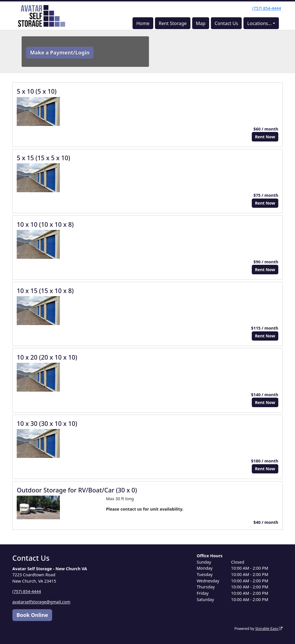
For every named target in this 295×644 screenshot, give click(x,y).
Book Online (32, 615)
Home (143, 23)
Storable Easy (269, 629)
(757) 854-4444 (267, 8)
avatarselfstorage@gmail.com (41, 602)
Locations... (259, 23)
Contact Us (226, 23)
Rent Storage (173, 23)
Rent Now (265, 137)
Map (201, 23)
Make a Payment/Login (60, 52)
